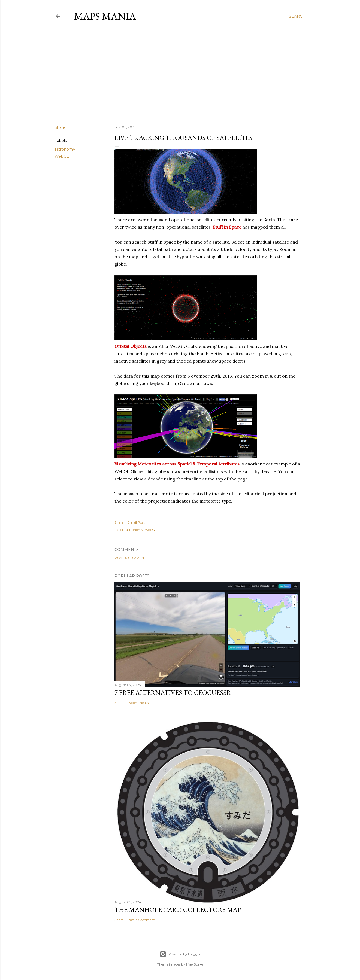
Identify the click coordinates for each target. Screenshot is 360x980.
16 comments (138, 703)
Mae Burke (195, 964)
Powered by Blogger (180, 954)
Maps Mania (105, 16)
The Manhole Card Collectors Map (178, 910)
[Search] (297, 16)
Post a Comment (130, 558)
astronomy (65, 149)
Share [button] (60, 127)
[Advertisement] (180, 73)
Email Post (136, 522)
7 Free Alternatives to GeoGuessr (173, 693)
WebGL (62, 156)
